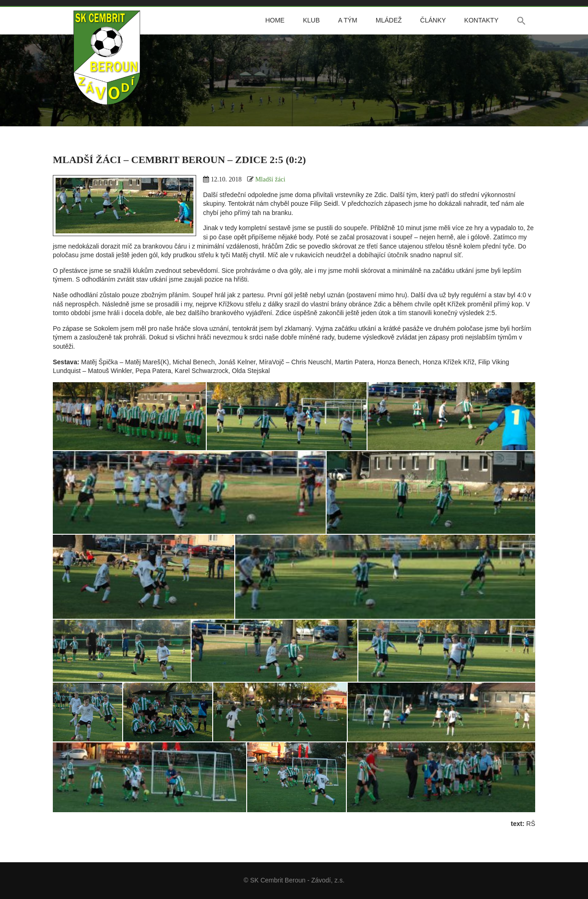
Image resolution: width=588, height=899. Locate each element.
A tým (348, 20)
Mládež (389, 20)
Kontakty (481, 20)
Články (433, 20)
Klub (311, 20)
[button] (521, 21)
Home (275, 20)
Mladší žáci (270, 179)
